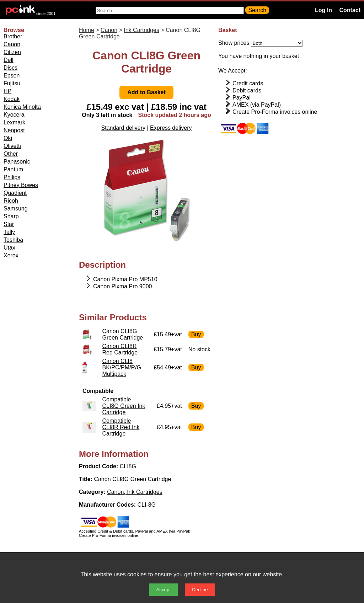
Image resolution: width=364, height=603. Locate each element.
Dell (9, 60)
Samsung (16, 209)
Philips (12, 177)
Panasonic (17, 162)
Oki (8, 138)
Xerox (11, 255)
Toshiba (13, 240)
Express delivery (171, 128)
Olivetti (12, 146)
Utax (9, 248)
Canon (12, 44)
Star (9, 224)
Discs (10, 68)
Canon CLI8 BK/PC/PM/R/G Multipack (122, 367)
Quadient (15, 193)
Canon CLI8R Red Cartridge (120, 349)
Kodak (12, 99)
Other (11, 154)
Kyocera (14, 115)
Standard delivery (124, 128)
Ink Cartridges (141, 30)
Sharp (11, 216)
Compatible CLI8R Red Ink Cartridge (121, 427)
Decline (200, 590)
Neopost (14, 130)
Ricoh (11, 201)
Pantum (13, 169)
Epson (12, 76)
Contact (350, 10)
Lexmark (14, 122)
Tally (9, 232)
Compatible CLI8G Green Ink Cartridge (124, 406)
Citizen (12, 52)
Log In (323, 10)
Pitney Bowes (21, 185)
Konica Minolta (22, 107)
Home (87, 30)
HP (7, 91)
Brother (13, 36)
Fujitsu (12, 83)
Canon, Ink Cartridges (135, 492)
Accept (163, 590)
